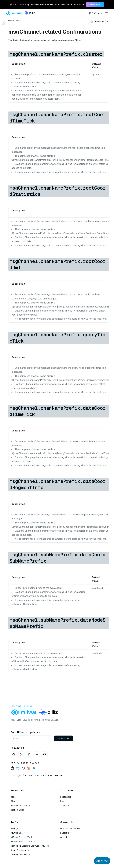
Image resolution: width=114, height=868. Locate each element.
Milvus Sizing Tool (21, 837)
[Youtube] (45, 754)
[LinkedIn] (37, 754)
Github (65, 837)
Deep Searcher (20, 850)
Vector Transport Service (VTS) (30, 846)
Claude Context (20, 854)
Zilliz (55, 720)
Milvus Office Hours (73, 829)
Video (65, 805)
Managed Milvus (20, 805)
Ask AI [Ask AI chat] (102, 861)
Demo (63, 801)
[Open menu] (106, 13)
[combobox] (96, 13)
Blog (13, 801)
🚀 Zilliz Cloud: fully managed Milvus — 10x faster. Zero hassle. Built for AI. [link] (47, 4)
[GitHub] (14, 754)
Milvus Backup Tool (23, 842)
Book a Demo (17, 810)
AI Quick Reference (21, 814)
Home (11, 20)
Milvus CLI (18, 833)
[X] (21, 754)
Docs (19, 20)
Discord (66, 833)
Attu (14, 829)
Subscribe (64, 738)
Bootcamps (66, 797)
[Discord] (29, 754)
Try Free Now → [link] (95, 5)
